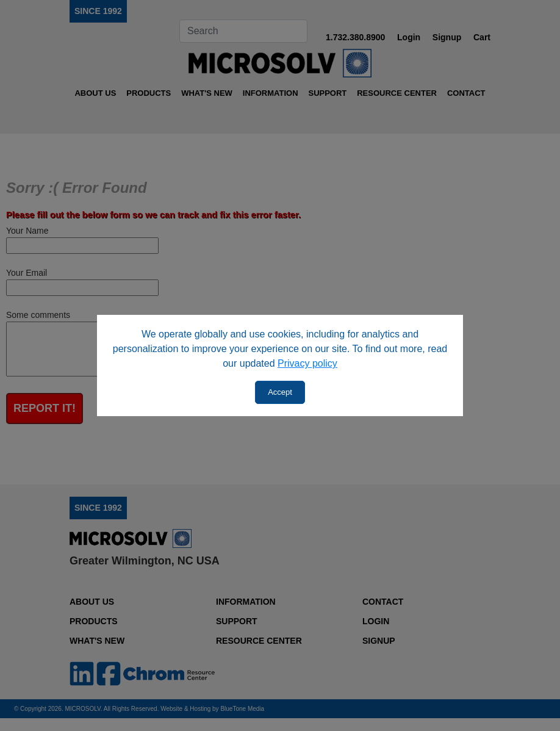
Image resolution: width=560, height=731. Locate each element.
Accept (280, 392)
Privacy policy (307, 363)
